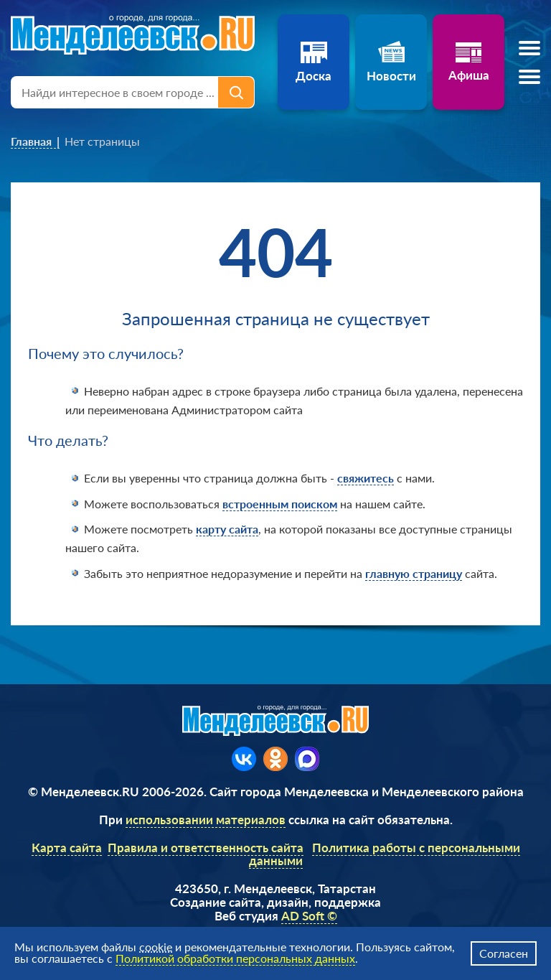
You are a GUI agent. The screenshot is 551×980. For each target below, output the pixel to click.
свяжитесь (366, 478)
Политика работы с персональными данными (385, 854)
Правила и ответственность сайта (206, 848)
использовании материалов (206, 820)
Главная (31, 141)
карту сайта (227, 529)
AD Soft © (309, 916)
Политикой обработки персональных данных (235, 958)
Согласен (504, 953)
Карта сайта (67, 848)
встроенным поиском (280, 504)
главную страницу (414, 573)
